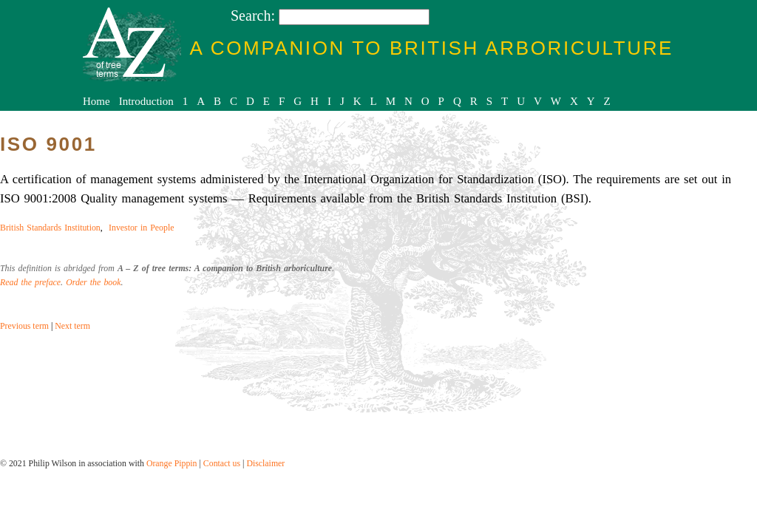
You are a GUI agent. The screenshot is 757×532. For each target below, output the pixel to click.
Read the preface (30, 282)
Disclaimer (265, 463)
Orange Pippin (172, 463)
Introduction (146, 101)
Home (96, 101)
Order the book (93, 282)
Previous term (24, 326)
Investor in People (141, 228)
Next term (72, 326)
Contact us (222, 463)
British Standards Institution (50, 228)
